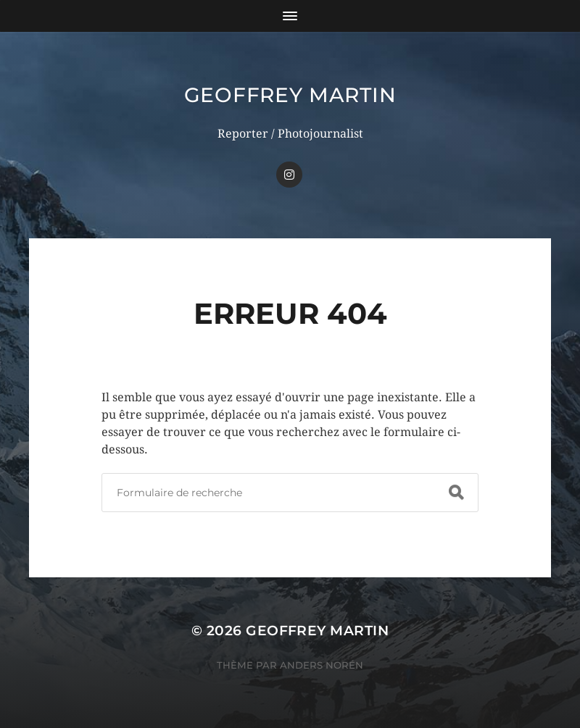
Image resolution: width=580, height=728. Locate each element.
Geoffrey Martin (290, 95)
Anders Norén (322, 665)
